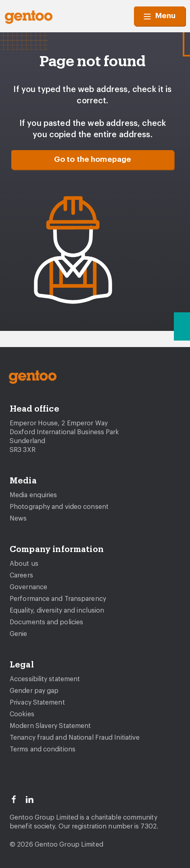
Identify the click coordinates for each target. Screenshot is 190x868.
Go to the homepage (93, 160)
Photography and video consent (59, 507)
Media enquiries (33, 495)
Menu (160, 16)
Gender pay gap (34, 691)
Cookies (22, 714)
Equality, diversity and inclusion (57, 611)
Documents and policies (46, 622)
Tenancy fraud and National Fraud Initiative (75, 738)
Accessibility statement (45, 679)
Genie (19, 634)
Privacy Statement (37, 703)
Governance (28, 587)
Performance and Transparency (58, 599)
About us (24, 564)
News (18, 519)
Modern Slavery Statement (50, 726)
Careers (21, 575)
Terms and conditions (43, 749)
